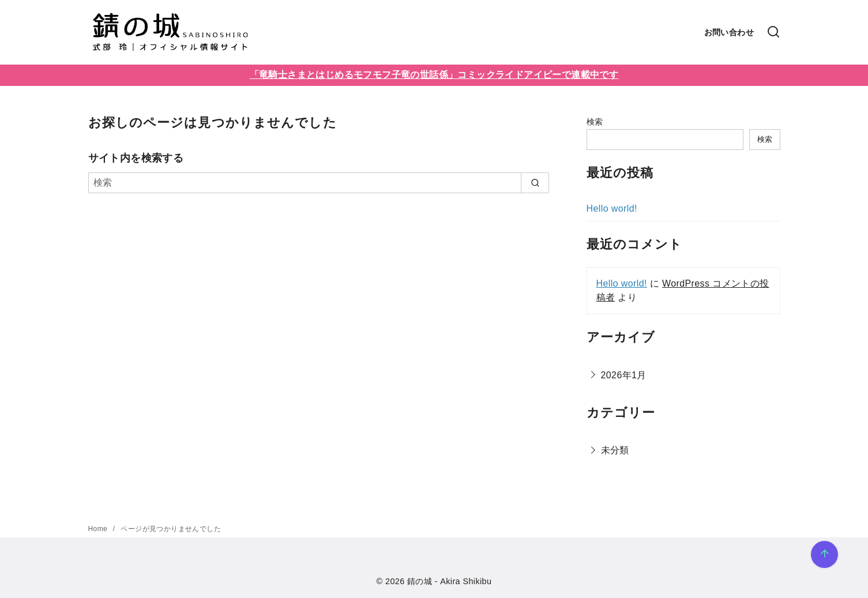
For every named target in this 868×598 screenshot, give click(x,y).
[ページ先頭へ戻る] (824, 554)
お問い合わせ (729, 32)
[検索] (773, 33)
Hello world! (612, 208)
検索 (595, 122)
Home (99, 529)
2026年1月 (624, 375)
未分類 (615, 450)
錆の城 (420, 581)
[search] (535, 183)
